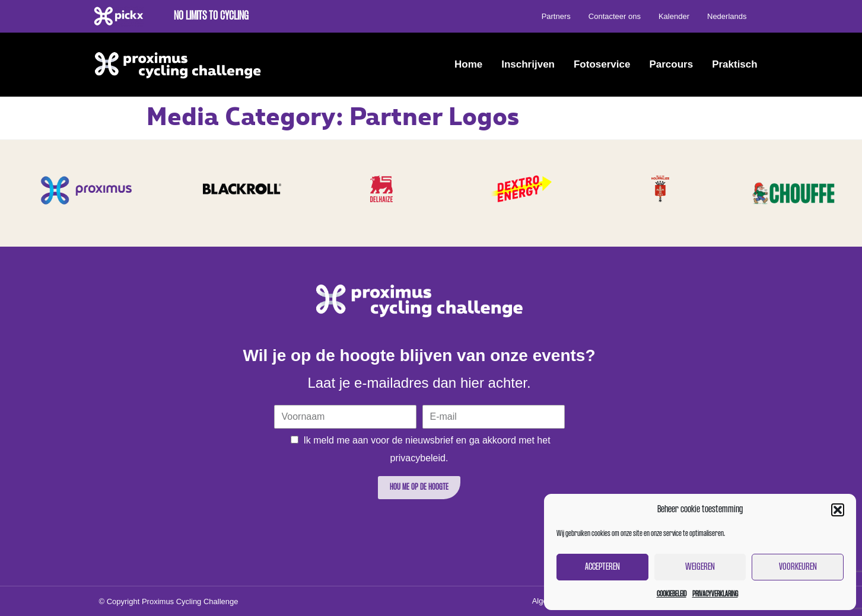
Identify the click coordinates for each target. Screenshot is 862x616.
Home (468, 64)
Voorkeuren (798, 567)
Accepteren (602, 567)
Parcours (671, 64)
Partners (556, 16)
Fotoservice (602, 64)
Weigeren (700, 567)
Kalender (674, 16)
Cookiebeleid (672, 594)
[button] (838, 510)
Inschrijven (528, 64)
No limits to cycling (211, 16)
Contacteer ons (615, 16)
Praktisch (735, 64)
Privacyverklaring (715, 594)
